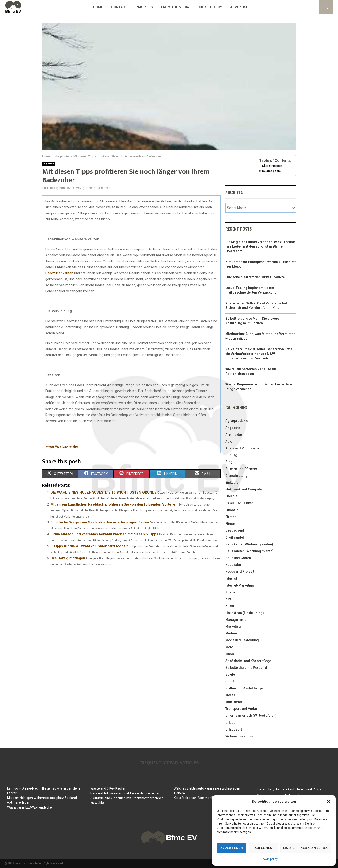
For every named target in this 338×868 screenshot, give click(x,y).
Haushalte (233, 565)
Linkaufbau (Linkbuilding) (245, 613)
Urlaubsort (234, 729)
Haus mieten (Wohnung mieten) (249, 551)
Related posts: (272, 171)
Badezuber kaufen (59, 273)
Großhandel (235, 537)
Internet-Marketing (240, 585)
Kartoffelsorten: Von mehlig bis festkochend (206, 798)
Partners (144, 7)
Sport (230, 681)
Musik (230, 654)
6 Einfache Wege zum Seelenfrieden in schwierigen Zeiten (100, 522)
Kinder (230, 592)
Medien (231, 633)
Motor (230, 647)
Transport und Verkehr (243, 709)
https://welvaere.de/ (62, 447)
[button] (329, 802)
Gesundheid (235, 530)
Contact (119, 7)
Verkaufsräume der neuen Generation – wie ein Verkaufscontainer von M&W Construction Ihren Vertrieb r (259, 354)
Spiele (230, 674)
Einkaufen (233, 483)
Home (98, 7)
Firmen (231, 517)
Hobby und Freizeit (240, 572)
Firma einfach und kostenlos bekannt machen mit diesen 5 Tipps (104, 534)
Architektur (234, 435)
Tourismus (234, 702)
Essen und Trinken (239, 503)
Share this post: (273, 166)
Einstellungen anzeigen (306, 848)
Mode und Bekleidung (242, 640)
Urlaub (230, 723)
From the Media (175, 7)
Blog (229, 462)
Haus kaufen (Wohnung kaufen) (249, 544)
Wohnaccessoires (239, 736)
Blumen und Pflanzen (242, 469)
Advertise (239, 7)
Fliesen (231, 524)
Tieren (230, 695)
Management (235, 620)
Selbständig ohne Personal (246, 668)
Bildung (231, 455)
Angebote (49, 164)
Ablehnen (263, 848)
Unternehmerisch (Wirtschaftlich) (251, 716)
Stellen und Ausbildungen (245, 688)
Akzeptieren (232, 848)
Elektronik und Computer (244, 489)
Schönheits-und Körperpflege (248, 661)
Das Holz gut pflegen (68, 558)
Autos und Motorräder (242, 448)
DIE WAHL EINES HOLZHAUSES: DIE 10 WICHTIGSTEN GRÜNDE (104, 492)
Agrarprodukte (237, 421)
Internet (231, 579)
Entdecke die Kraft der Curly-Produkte (255, 277)
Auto (229, 441)
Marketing (233, 627)
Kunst (230, 606)
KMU (229, 599)
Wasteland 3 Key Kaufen (108, 788)
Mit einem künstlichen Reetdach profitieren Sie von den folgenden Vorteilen (114, 504)
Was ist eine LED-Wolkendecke (29, 807)
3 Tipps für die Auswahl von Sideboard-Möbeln (90, 546)
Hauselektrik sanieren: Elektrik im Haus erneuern (126, 793)
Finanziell (233, 510)
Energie (231, 496)
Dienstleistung (236, 476)
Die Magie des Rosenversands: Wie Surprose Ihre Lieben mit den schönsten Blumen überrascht (260, 247)
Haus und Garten (238, 558)
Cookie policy (269, 859)
